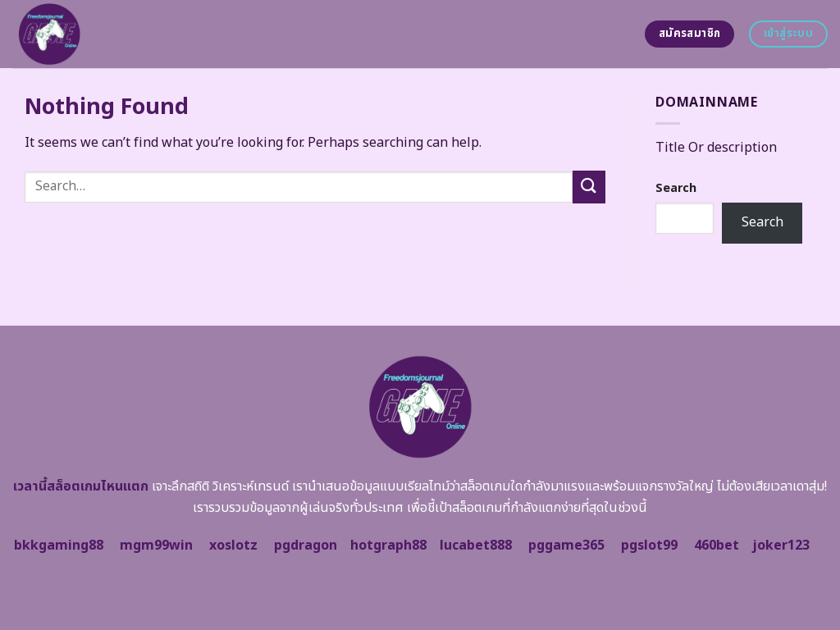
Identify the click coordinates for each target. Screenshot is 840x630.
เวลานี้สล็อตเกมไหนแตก (81, 486)
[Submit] (589, 187)
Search (676, 188)
